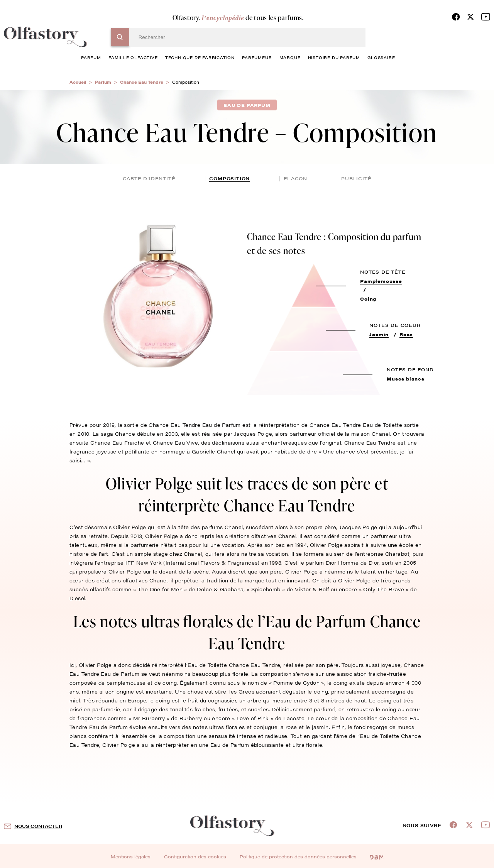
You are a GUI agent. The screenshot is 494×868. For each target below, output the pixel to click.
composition (229, 178)
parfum (91, 57)
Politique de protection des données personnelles (298, 856)
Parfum (103, 82)
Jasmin (379, 334)
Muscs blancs (406, 379)
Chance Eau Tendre (142, 82)
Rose (406, 334)
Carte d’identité (149, 178)
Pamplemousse (381, 281)
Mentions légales (131, 856)
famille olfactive (133, 57)
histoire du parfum (334, 57)
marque (290, 57)
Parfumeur (257, 57)
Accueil (78, 82)
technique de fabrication (200, 57)
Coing (368, 299)
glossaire (381, 57)
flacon (295, 178)
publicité (356, 178)
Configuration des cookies (195, 856)
